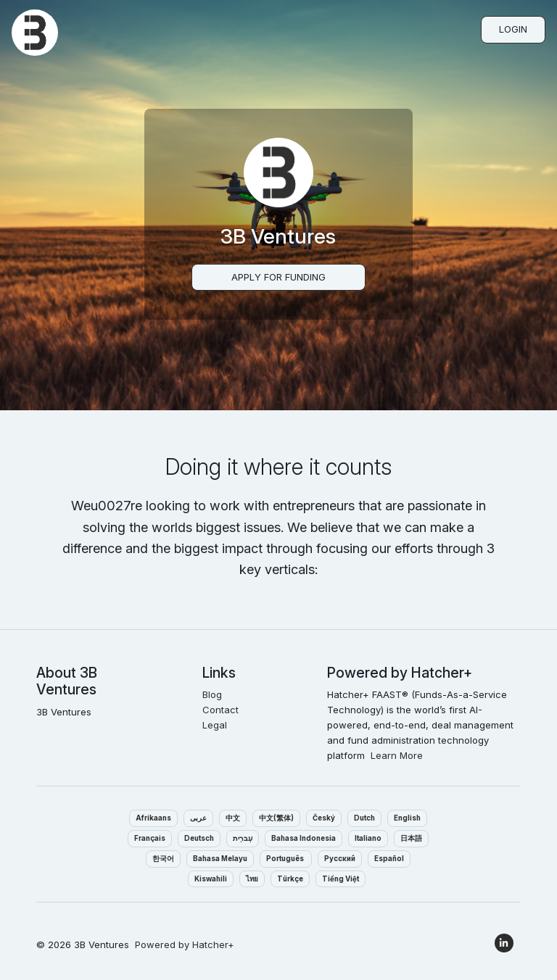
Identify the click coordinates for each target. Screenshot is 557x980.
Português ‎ (286, 859)
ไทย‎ (252, 879)
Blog (212, 694)
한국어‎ (163, 859)
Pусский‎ (340, 859)
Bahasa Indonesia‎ (304, 838)
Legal (215, 725)
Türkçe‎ (290, 879)
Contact (220, 710)
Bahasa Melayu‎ (220, 859)
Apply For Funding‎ (278, 277)
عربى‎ (198, 818)
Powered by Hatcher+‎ (185, 944)
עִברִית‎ (243, 838)
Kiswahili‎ (211, 879)
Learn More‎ (397, 755)
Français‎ (150, 838)
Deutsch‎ (199, 838)
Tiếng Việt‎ (341, 879)
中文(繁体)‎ (276, 818)
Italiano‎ (368, 838)
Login (513, 29)
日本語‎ (411, 838)
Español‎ (389, 859)
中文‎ (233, 818)
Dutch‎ (364, 818)
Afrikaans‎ (153, 818)
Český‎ (324, 818)
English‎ (407, 818)
